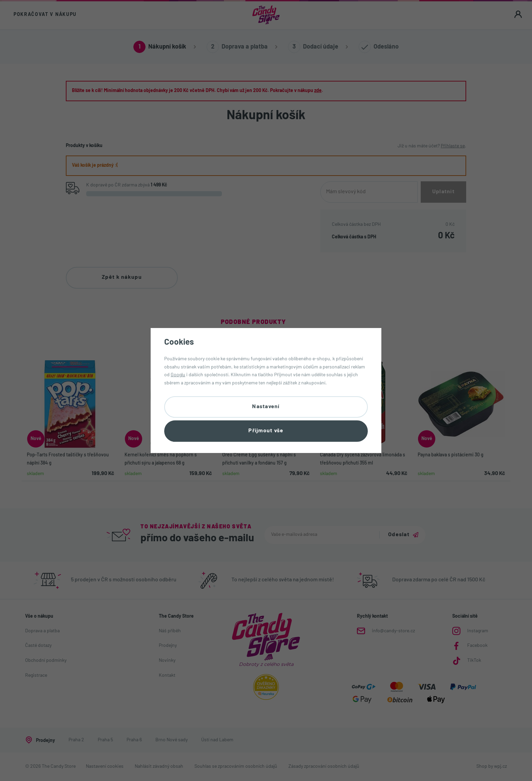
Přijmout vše (266, 431)
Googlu (178, 375)
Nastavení (266, 407)
